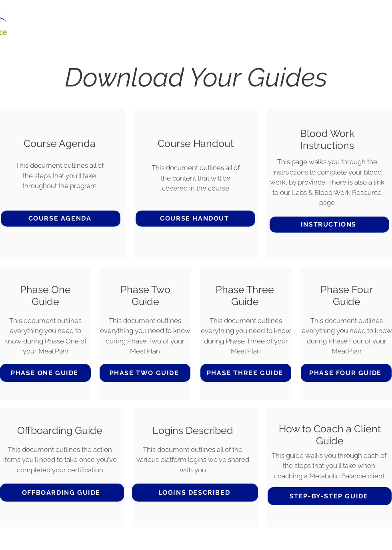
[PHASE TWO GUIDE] (145, 373)
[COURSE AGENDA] (61, 219)
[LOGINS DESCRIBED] (195, 493)
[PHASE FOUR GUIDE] (346, 373)
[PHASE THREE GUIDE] (246, 373)
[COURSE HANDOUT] (195, 219)
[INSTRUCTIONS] (329, 225)
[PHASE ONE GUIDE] (45, 373)
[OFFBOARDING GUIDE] (62, 493)
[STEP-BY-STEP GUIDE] (330, 496)
